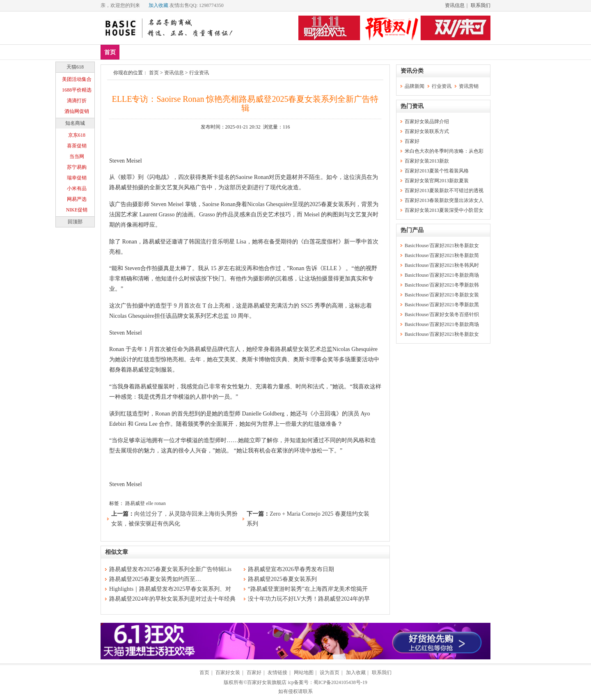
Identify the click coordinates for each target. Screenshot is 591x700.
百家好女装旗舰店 (267, 682)
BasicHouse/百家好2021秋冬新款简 (442, 255)
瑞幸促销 (77, 178)
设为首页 (330, 672)
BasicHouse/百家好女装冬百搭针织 (442, 314)
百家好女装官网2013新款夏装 (437, 181)
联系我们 (481, 5)
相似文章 (117, 552)
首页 (110, 52)
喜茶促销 (77, 146)
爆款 (156, 52)
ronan (160, 503)
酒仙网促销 (77, 111)
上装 (180, 52)
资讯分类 (412, 71)
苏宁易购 (77, 167)
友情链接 (277, 672)
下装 (204, 52)
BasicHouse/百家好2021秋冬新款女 (442, 246)
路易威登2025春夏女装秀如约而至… (155, 579)
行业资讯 (199, 73)
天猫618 (75, 67)
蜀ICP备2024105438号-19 (340, 682)
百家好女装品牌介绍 (427, 122)
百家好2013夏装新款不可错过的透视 (444, 190)
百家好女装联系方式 (427, 131)
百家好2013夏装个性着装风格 (437, 171)
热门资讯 (412, 106)
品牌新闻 (415, 86)
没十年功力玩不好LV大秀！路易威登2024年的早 (309, 599)
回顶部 (75, 222)
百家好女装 (228, 672)
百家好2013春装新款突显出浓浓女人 (444, 200)
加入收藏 (158, 5)
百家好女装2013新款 (427, 161)
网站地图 (304, 672)
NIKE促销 (77, 210)
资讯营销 (469, 86)
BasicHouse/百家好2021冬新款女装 (442, 295)
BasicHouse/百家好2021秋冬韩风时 (442, 265)
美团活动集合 (77, 79)
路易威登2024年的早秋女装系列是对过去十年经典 (172, 599)
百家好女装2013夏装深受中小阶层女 (444, 210)
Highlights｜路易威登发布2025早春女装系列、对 (170, 589)
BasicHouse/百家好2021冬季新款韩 (442, 285)
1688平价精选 (77, 90)
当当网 (77, 156)
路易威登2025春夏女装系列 (282, 579)
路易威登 (135, 503)
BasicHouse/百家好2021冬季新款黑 (442, 305)
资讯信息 (455, 5)
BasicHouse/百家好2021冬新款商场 (442, 275)
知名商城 (75, 123)
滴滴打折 (77, 101)
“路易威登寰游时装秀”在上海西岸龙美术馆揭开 (308, 589)
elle (150, 503)
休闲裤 (231, 52)
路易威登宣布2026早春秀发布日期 (291, 569)
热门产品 (412, 230)
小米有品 (77, 188)
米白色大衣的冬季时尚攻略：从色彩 (444, 151)
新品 (131, 52)
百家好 (412, 141)
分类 (258, 52)
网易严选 (77, 199)
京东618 (77, 135)
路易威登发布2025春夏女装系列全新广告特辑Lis (170, 569)
